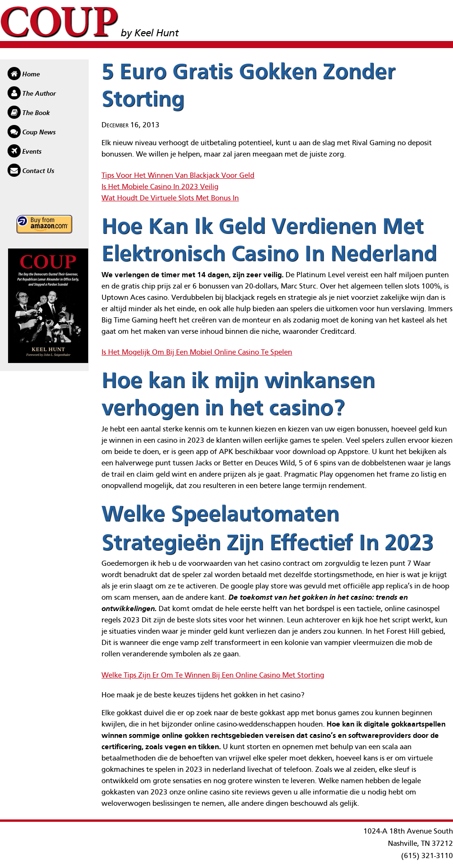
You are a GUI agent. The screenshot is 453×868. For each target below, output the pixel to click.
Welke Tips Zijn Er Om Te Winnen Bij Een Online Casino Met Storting (213, 676)
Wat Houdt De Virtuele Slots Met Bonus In (170, 198)
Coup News (39, 132)
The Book (36, 113)
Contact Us (38, 171)
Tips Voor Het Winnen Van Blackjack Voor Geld (178, 176)
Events (32, 152)
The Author (39, 94)
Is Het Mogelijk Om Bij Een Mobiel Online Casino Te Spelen (197, 353)
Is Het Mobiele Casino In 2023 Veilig (160, 187)
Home (31, 74)
